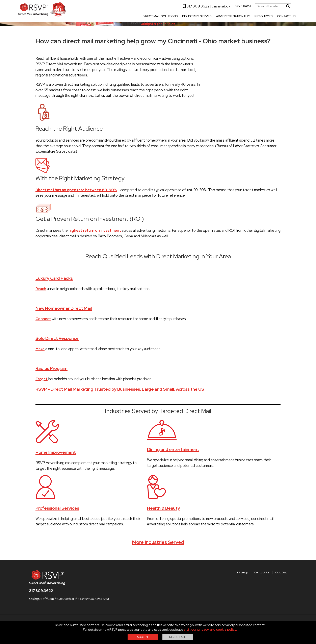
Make (40, 349)
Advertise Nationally (218, 17)
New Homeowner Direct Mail (64, 308)
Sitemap (242, 572)
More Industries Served (158, 542)
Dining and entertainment (173, 449)
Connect (43, 319)
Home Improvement (56, 452)
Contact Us (271, 17)
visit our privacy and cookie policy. (210, 630)
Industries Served (182, 17)
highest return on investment (95, 230)
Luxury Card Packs (54, 278)
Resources (249, 17)
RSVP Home (228, 6)
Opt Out (281, 572)
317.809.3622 (181, 6)
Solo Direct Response (57, 338)
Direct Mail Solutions (145, 17)
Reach (41, 289)
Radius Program (51, 368)
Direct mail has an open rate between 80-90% (76, 190)
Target (42, 379)
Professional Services (57, 508)
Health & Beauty (164, 508)
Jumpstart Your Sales (158, 24)
